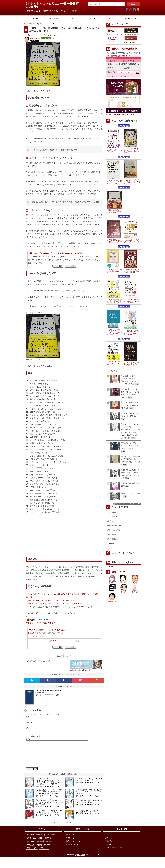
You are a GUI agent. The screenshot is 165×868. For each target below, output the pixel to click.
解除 (115, 72)
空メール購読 (58, 266)
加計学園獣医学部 (113, 539)
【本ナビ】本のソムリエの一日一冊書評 (53, 4)
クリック (63, 613)
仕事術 (29, 843)
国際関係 (48, 843)
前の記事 (60, 656)
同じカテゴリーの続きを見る (64, 827)
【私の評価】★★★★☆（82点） (87, 818)
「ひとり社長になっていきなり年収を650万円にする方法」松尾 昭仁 (115, 241)
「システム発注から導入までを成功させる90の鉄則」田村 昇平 (132, 301)
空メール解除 (70, 266)
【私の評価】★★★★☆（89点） (47, 801)
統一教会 (110, 521)
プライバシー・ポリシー (114, 853)
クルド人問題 (112, 512)
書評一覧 (32, 24)
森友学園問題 (112, 534)
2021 (136, 35)
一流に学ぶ (40, 840)
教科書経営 (70, 840)
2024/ (108, 115)
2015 (128, 115)
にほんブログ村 (49, 623)
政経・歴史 (49, 847)
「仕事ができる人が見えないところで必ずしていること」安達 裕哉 (54, 604)
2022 (133, 35)
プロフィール (110, 840)
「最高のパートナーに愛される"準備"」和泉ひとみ (115, 271)
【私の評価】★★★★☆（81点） (47, 811)
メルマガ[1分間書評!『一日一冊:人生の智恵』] (47, 630)
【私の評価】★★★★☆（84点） (47, 792)
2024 (126, 35)
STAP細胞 (111, 543)
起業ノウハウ (44, 853)
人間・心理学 (51, 840)
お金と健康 (30, 840)
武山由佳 (124, 583)
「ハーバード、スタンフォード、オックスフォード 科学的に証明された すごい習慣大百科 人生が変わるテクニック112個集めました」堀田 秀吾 (49, 786)
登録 (110, 72)
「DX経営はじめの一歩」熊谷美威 (88, 816)
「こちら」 (90, 260)
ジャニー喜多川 (112, 517)
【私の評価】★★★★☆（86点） (87, 810)
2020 (120, 115)
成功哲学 (40, 847)
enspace (112, 592)
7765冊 (32, 7)
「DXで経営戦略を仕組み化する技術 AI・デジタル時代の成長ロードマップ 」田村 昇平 (89, 797)
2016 (124, 115)
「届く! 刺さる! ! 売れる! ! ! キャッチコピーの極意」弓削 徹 (115, 363)
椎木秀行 (124, 592)
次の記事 (69, 656)
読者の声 (124, 77)
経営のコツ (47, 850)
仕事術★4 (70, 779)
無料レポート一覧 (130, 43)
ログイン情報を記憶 (33, 736)
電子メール (30, 723)
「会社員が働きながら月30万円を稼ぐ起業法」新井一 (132, 241)
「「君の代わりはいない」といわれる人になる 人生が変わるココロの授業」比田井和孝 (132, 332)
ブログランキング (33, 623)
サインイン (43, 714)
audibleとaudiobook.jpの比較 (80, 670)
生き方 (39, 850)
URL (27, 728)
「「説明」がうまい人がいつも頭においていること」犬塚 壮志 (89, 785)
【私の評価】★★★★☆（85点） (87, 788)
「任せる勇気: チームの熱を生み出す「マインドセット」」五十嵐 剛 (49, 817)
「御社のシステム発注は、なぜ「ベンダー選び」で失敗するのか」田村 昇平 (132, 151)
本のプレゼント (71, 843)
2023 (129, 35)
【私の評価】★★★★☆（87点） (47, 820)
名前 (27, 717)
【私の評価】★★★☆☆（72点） (47, 695)
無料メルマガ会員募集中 (124, 49)
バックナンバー (38, 636)
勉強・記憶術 (38, 843)
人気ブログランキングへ (115, 34)
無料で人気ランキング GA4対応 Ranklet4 (126, 504)
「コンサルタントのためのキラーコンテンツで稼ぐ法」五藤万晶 (115, 182)
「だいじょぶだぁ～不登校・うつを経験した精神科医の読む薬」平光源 (115, 301)
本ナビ (26, 24)
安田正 (69, 686)
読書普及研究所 (80, 860)
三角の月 (135, 592)
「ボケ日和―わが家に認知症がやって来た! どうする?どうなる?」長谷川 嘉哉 (132, 181)
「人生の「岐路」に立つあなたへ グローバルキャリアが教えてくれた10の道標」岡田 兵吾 (49, 807)
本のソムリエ (35, 38)
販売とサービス (32, 853)
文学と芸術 (30, 850)
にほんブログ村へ (113, 42)
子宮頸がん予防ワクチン (115, 526)
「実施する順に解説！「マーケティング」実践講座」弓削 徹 (115, 211)
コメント (29, 739)
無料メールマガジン (73, 846)
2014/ (132, 115)
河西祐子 (112, 583)
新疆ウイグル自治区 (114, 530)
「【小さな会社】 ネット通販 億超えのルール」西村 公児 (115, 151)
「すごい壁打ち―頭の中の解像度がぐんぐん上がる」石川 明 (89, 806)
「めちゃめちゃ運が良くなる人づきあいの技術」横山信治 (50, 600)
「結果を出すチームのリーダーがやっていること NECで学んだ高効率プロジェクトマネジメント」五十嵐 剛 (115, 332)
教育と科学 (30, 847)
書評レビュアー (120, 572)
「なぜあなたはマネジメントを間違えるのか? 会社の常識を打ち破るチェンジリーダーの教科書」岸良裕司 (49, 797)
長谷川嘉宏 (135, 583)
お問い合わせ (110, 846)
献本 (106, 843)
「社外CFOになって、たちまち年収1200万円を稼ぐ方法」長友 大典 (132, 271)
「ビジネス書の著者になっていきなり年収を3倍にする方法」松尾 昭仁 (132, 363)
